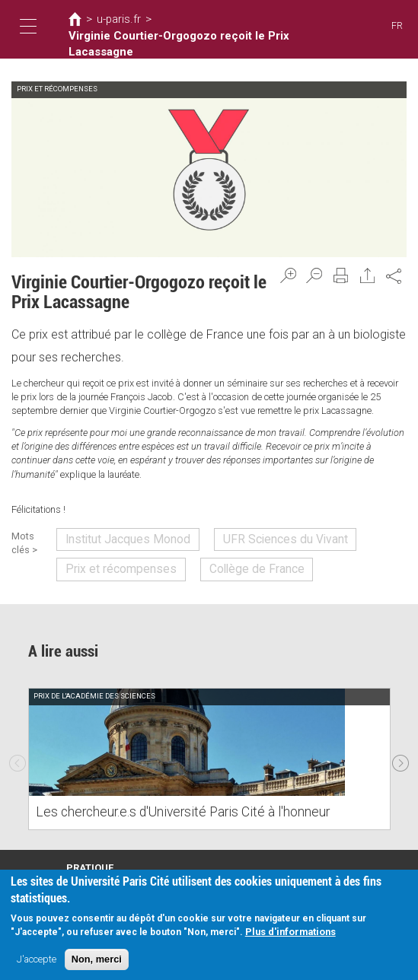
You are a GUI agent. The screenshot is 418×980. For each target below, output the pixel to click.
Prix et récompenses (113, 562)
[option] (209, 748)
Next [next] (400, 749)
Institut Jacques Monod (121, 537)
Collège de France (225, 562)
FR (398, 26)
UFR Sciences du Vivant (251, 537)
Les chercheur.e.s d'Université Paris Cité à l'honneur (160, 803)
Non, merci (97, 960)
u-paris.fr (113, 21)
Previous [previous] (18, 749)
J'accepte (37, 960)
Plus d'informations (290, 932)
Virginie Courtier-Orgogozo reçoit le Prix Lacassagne (188, 39)
